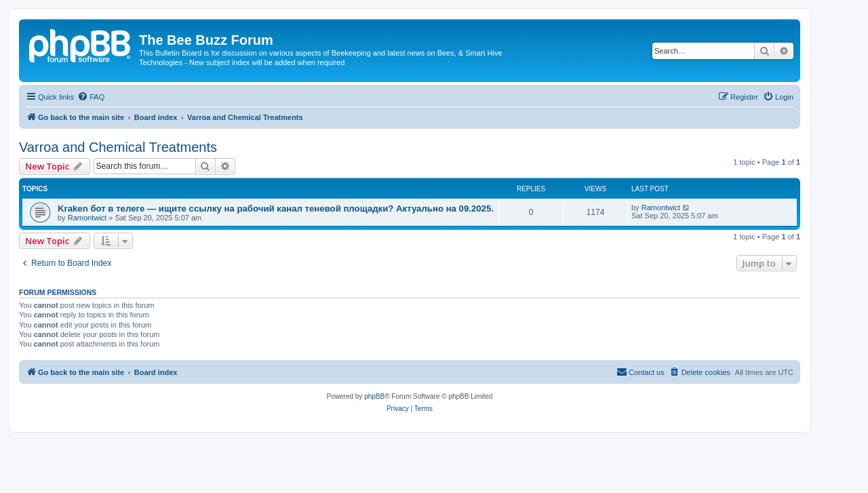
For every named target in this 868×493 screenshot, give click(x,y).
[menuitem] (91, 97)
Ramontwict (87, 218)
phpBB (374, 396)
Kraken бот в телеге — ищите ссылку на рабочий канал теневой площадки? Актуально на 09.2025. (276, 209)
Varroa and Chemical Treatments (118, 147)
